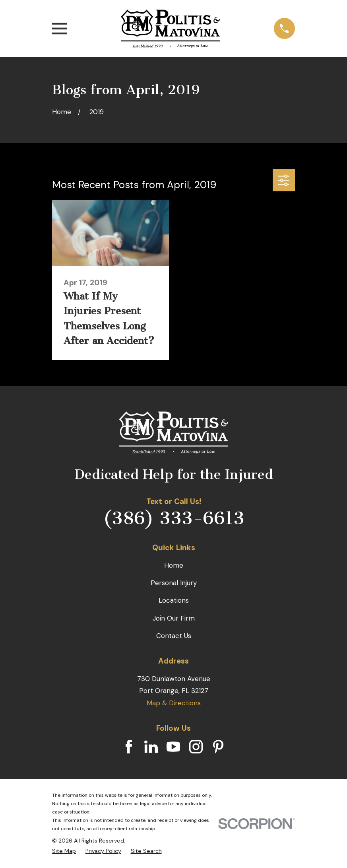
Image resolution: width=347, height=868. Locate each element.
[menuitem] (64, 851)
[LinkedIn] (151, 747)
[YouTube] (173, 747)
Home (174, 565)
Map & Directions (174, 703)
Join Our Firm (174, 618)
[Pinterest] (218, 747)
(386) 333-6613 (174, 518)
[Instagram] (196, 747)
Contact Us (174, 636)
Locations (174, 600)
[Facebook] (129, 747)
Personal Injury (174, 583)
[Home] (170, 29)
